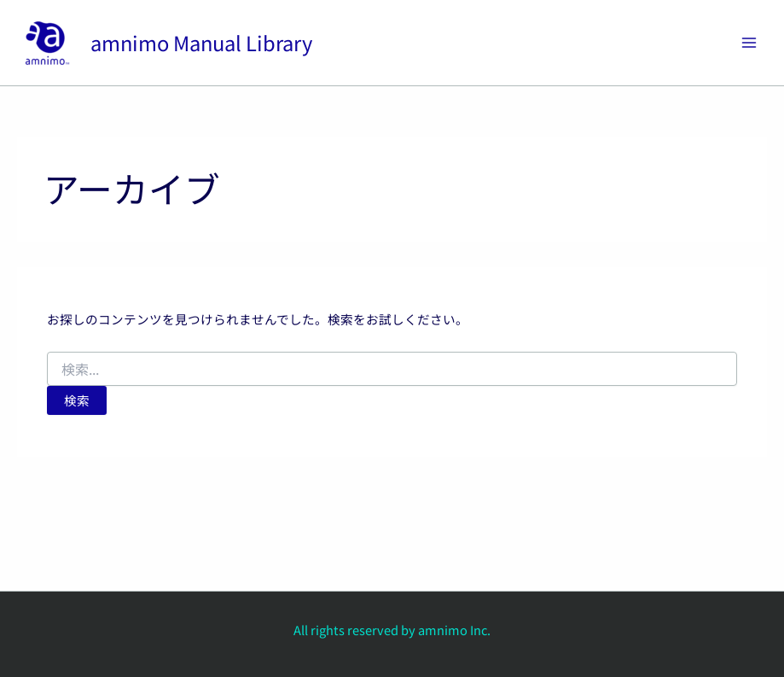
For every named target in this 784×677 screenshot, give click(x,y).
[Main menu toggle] (749, 43)
